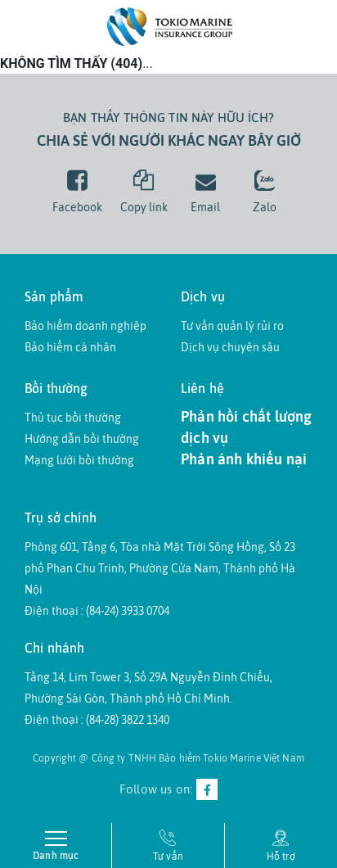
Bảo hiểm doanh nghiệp (85, 326)
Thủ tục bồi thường (73, 418)
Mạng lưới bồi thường (79, 460)
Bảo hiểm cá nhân (70, 347)
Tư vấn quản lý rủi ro (232, 326)
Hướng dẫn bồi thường (82, 439)
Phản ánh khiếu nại (244, 459)
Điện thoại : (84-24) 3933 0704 (97, 611)
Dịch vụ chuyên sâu (230, 347)
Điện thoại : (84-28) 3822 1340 (97, 720)
